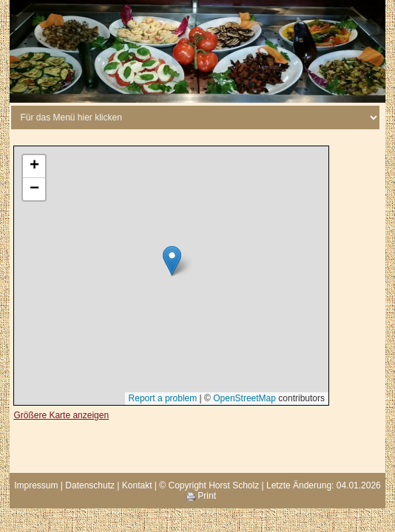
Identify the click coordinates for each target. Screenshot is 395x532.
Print (201, 496)
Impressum (36, 485)
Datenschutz (90, 485)
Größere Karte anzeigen (61, 415)
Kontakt (137, 485)
